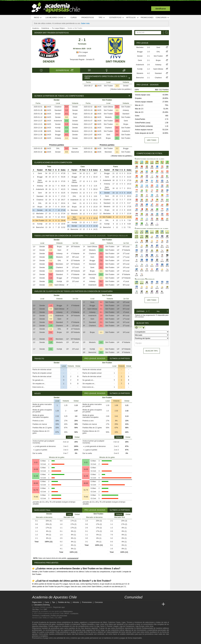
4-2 (148, 73)
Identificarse (161, 9)
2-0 (117, 135)
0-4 (117, 121)
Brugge (58, 135)
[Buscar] (166, 33)
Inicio (38, 18)
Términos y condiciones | (42, 616)
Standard (58, 110)
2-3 (67, 121)
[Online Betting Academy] (143, 604)
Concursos (162, 18)
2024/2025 (82, 56)
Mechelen (108, 152)
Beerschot (75, 152)
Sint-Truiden (115, 61)
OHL (58, 148)
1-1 (67, 138)
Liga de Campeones (127, 626)
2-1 (117, 107)
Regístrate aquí (59, 607)
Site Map (35, 609)
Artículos (132, 18)
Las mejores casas (56, 18)
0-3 (67, 128)
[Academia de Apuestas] (148, 604)
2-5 (51, 264)
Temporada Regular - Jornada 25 (82, 60)
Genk (126, 121)
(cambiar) (141, 317)
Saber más (85, 23)
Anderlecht (58, 121)
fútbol (105, 622)
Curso (74, 18)
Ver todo (152, 140)
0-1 (67, 114)
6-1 (101, 281)
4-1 (67, 135)
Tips (102, 18)
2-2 (117, 148)
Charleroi (58, 107)
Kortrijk (58, 128)
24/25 (99, 86)
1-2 (117, 114)
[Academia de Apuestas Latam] (153, 604)
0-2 (117, 131)
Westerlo (75, 131)
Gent (75, 117)
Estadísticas (117, 18)
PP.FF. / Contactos (71, 614)
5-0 (67, 107)
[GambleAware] (39, 642)
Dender (49, 61)
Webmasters (68, 612)
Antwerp (75, 124)
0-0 (67, 117)
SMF (45, 609)
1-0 (67, 110)
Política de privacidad (59, 616)
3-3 (117, 86)
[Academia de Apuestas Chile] (127, 604)
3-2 (67, 148)
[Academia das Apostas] (132, 604)
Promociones (147, 18)
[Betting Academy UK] (158, 604)
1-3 (67, 124)
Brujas (75, 114)
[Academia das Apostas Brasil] (137, 604)
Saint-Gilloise (108, 107)
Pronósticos (88, 18)
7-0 (101, 261)
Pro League (82, 52)
